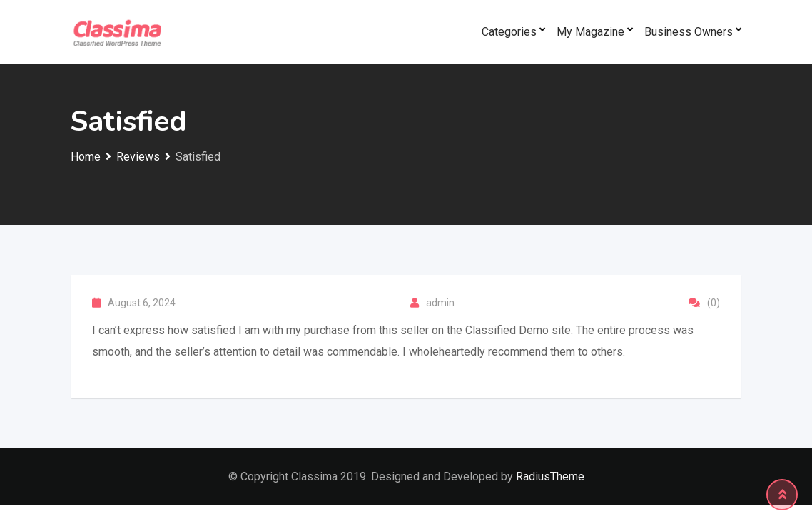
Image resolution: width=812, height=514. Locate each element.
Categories (509, 32)
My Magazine (590, 32)
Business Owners (689, 32)
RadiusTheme (550, 477)
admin (440, 303)
